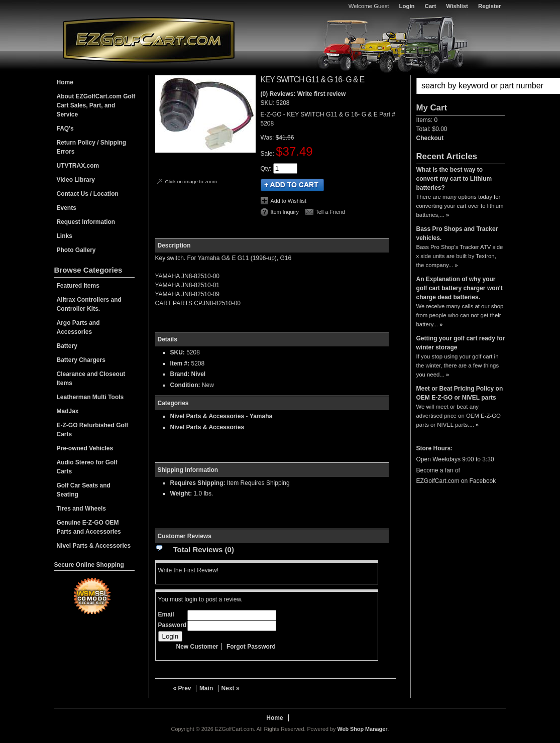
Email (166, 614)
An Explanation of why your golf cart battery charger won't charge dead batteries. (460, 288)
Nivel (199, 374)
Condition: (185, 385)
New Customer (197, 647)
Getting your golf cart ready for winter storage (461, 343)
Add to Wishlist (289, 201)
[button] (461, 86)
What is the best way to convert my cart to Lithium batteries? (454, 179)
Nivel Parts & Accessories (207, 416)
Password (173, 625)
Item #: (181, 363)
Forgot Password (251, 647)
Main (206, 688)
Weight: (181, 493)
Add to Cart (292, 185)
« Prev (182, 688)
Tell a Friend (330, 212)
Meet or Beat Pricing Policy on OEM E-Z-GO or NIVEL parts (460, 393)
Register (490, 6)
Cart (431, 6)
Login (407, 6)
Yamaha (261, 416)
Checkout (430, 138)
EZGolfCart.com (149, 39)
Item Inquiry (285, 212)
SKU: (268, 103)
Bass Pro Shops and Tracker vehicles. (457, 233)
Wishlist (457, 6)
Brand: (180, 374)
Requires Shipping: (198, 483)
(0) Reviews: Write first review (303, 94)
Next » (231, 688)
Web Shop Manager (362, 729)
